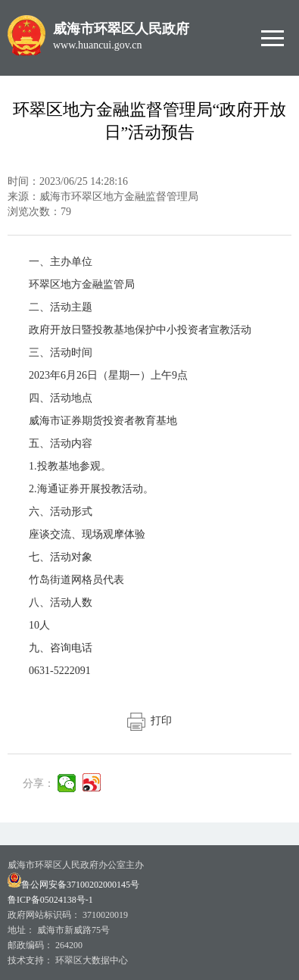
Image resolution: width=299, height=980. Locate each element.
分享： (39, 783)
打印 (149, 721)
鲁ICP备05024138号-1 (50, 900)
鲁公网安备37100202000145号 (73, 885)
